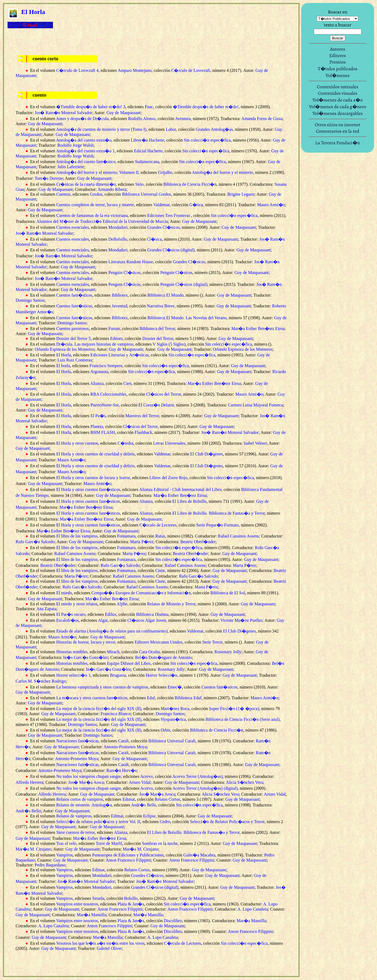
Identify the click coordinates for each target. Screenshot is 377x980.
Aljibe (122, 604)
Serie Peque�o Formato (218, 525)
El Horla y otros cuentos (77, 443)
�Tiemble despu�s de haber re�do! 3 (91, 107)
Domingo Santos (30, 300)
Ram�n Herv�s (122, 770)
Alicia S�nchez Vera (244, 782)
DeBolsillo (118, 239)
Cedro (165, 822)
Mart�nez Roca (175, 709)
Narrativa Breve (161, 306)
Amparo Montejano (135, 70)
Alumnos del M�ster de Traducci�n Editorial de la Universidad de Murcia (102, 221)
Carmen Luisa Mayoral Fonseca (256, 405)
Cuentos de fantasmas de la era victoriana (92, 215)
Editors (116, 338)
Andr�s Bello (144, 805)
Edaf (151, 698)
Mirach (113, 652)
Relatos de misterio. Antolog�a (84, 805)
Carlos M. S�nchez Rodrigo (41, 681)
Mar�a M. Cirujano (33, 849)
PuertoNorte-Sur (104, 405)
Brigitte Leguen (241, 194)
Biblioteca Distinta (152, 614)
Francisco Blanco (116, 714)
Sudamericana (147, 162)
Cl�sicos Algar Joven (147, 620)
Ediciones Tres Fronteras (169, 215)
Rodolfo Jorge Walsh (76, 145)
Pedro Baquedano (50, 865)
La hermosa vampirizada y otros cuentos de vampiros (102, 687)
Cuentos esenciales (72, 227)
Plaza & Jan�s (131, 904)
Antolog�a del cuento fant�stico (86, 162)
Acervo (146, 776)
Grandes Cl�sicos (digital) (171, 250)
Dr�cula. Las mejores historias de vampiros (95, 344)
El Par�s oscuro (71, 614)
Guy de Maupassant (124, 113)
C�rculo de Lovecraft (191, 70)
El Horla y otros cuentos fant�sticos (88, 489)
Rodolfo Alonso (142, 119)
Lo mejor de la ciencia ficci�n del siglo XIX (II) (99, 709)
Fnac (149, 107)
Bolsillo (131, 898)
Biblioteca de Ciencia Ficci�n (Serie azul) (243, 719)
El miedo (64, 593)
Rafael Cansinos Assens (238, 536)
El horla (63, 366)
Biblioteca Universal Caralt (172, 741)
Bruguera (118, 675)
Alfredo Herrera (29, 782)
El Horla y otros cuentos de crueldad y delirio (95, 454)
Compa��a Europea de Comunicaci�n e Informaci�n (141, 593)
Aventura (183, 119)
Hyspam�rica (173, 719)
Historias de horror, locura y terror (86, 642)
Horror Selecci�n (162, 675)
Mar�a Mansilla (92, 915)
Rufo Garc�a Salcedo (35, 542)
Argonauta (99, 372)
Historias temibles (72, 652)
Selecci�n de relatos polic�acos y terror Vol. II (98, 822)
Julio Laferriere (71, 167)
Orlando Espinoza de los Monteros (65, 349)
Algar (103, 620)
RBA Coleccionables (108, 394)
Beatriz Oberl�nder (198, 542)
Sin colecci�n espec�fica (207, 140)
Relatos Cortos (167, 799)
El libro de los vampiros (77, 536)
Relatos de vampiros (74, 816)
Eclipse (149, 816)
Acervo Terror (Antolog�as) (198, 776)
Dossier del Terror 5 (73, 338)
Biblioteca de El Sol (227, 593)
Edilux (111, 614)
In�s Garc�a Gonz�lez (86, 657)
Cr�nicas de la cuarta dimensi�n (86, 184)
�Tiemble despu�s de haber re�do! (206, 107)
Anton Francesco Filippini (128, 860)
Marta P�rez (142, 542)
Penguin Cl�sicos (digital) (184, 284)
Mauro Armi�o (271, 205)
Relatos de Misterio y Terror (171, 604)
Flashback (143, 432)
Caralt (123, 741)
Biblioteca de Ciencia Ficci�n (190, 184)
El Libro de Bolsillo (190, 501)
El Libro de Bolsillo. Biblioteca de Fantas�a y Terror (219, 513)
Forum (114, 329)
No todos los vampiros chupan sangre (88, 776)
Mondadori (118, 227)
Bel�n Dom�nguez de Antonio (163, 657)
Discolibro (173, 921)
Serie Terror (212, 642)
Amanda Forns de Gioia (262, 119)
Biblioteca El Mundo (165, 295)
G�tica (196, 205)
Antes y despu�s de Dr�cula (82, 119)
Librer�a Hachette (148, 140)
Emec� (175, 687)
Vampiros (64, 855)
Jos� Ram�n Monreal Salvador (63, 113)
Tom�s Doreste (49, 178)
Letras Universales (169, 443)
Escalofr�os (67, 620)
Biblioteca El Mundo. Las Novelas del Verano (187, 318)
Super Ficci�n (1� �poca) (234, 709)
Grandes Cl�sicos (163, 227)
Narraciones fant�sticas (77, 741)
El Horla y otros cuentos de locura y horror (93, 478)
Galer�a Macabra (199, 855)
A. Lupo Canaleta (253, 909)
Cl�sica (154, 239)
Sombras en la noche (160, 843)
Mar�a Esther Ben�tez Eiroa (258, 329)
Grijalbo (165, 172)
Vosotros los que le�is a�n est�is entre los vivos (100, 943)
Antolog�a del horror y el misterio (223, 172)
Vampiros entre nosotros (77, 904)
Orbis (166, 730)
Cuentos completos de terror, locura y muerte (95, 205)
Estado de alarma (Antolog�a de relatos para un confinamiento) (112, 631)
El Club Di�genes (207, 454)
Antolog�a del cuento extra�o (84, 140)
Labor (171, 129)
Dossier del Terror (158, 338)
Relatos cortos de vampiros (80, 799)
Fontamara (126, 536)
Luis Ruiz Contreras (75, 360)
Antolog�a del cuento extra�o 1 (85, 151)
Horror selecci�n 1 (73, 675)
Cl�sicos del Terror (163, 394)
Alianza (97, 383)
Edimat (129, 799)
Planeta (97, 426)
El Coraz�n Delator (156, 405)
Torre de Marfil (109, 843)
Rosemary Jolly (228, 652)
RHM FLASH (103, 432)
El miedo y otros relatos (77, 604)
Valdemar (161, 205)
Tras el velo (66, 843)
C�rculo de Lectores (158, 525)
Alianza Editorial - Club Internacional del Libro (180, 489)
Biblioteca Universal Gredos (147, 194)
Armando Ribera (112, 189)
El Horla (64, 355)
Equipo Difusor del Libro (129, 663)
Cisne (160, 570)
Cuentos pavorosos (72, 329)
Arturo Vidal (140, 782)
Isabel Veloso (255, 443)
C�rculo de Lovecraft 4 (77, 70)
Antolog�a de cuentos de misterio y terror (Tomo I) (101, 129)
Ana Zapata (46, 609)
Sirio (139, 184)
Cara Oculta (149, 652)
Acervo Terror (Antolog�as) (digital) (205, 788)
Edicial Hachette (148, 151)
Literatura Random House (131, 262)
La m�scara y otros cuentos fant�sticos (92, 698)
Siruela (98, 898)
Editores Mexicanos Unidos (159, 642)
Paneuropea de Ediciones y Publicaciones (128, 855)
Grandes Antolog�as (214, 129)
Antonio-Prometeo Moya (125, 747)
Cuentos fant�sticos (74, 295)
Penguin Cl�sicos (125, 273)
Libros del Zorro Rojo (168, 478)
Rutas (160, 536)
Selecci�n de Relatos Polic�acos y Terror (227, 822)
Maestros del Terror (142, 416)
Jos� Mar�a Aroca (86, 782)
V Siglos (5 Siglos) (169, 344)
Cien (127, 383)
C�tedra (125, 443)
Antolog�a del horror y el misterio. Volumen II (97, 172)
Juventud (120, 306)
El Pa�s (98, 416)
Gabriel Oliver (109, 948)
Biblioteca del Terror (157, 329)
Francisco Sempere (106, 366)
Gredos (96, 194)
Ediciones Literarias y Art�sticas (119, 355)
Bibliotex (120, 295)
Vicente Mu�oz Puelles (241, 620)
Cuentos (63, 194)
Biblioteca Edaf (188, 698)
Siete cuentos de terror (75, 832)
